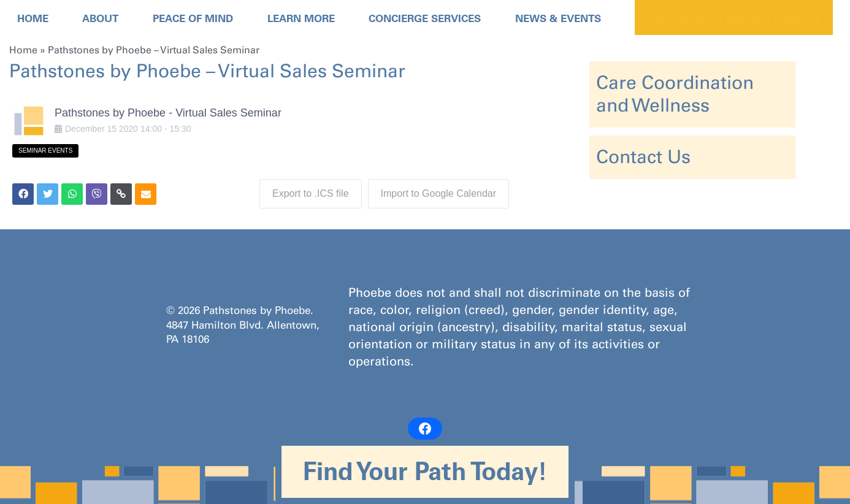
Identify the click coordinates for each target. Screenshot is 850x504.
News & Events (558, 18)
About (100, 18)
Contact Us (643, 157)
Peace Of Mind (193, 18)
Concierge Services (425, 18)
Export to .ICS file (311, 193)
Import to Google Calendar (439, 193)
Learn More (301, 18)
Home (33, 18)
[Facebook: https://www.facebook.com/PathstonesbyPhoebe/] (425, 429)
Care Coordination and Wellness (675, 94)
